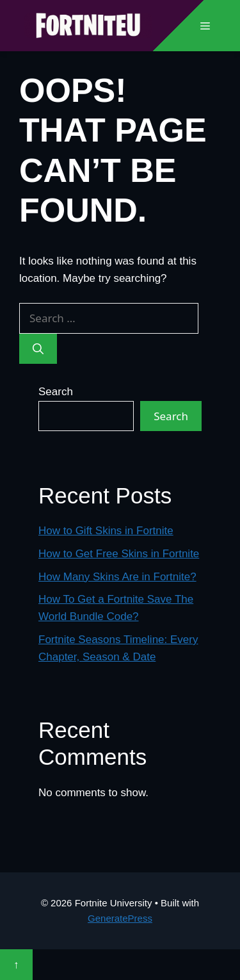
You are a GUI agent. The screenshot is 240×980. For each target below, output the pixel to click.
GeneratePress (120, 918)
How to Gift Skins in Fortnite (106, 531)
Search (56, 392)
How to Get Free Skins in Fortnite (119, 554)
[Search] (38, 349)
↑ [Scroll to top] (16, 964)
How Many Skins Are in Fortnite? (117, 577)
